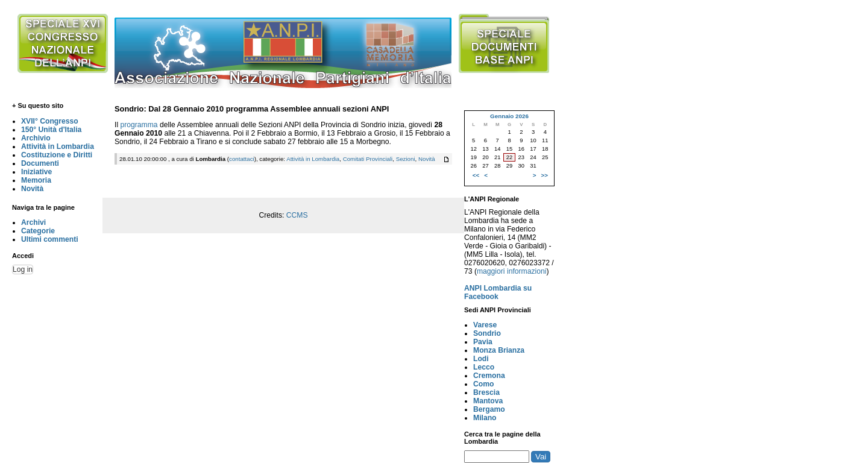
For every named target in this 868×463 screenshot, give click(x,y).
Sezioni (406, 159)
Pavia (483, 342)
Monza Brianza (499, 350)
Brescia (486, 392)
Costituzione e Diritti (57, 155)
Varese (485, 325)
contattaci (242, 159)
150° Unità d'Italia (51, 130)
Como (483, 384)
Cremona (489, 376)
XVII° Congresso (50, 121)
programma (139, 125)
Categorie (38, 231)
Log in (23, 269)
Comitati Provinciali (368, 159)
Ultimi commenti (50, 239)
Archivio (36, 138)
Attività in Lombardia (58, 146)
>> (545, 175)
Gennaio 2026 (509, 116)
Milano (485, 418)
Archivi (33, 222)
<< (476, 175)
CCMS (297, 215)
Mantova (488, 401)
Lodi (481, 359)
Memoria (36, 180)
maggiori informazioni (512, 271)
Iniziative (36, 172)
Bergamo (489, 409)
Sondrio (487, 333)
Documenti (40, 163)
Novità (32, 189)
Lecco (484, 367)
